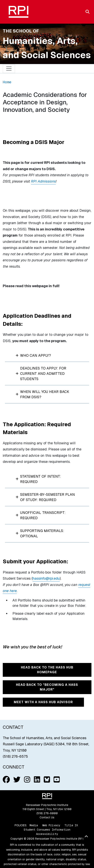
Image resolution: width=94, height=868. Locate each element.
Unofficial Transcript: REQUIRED (40, 515)
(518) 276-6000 (47, 813)
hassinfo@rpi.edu (46, 578)
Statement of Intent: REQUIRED (38, 479)
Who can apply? (33, 355)
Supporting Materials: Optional (40, 533)
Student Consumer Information (47, 830)
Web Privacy (51, 825)
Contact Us (47, 817)
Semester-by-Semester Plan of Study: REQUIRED (45, 497)
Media (34, 825)
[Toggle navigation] (9, 69)
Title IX (71, 825)
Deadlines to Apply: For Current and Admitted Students (41, 374)
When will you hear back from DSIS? (42, 394)
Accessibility (47, 834)
